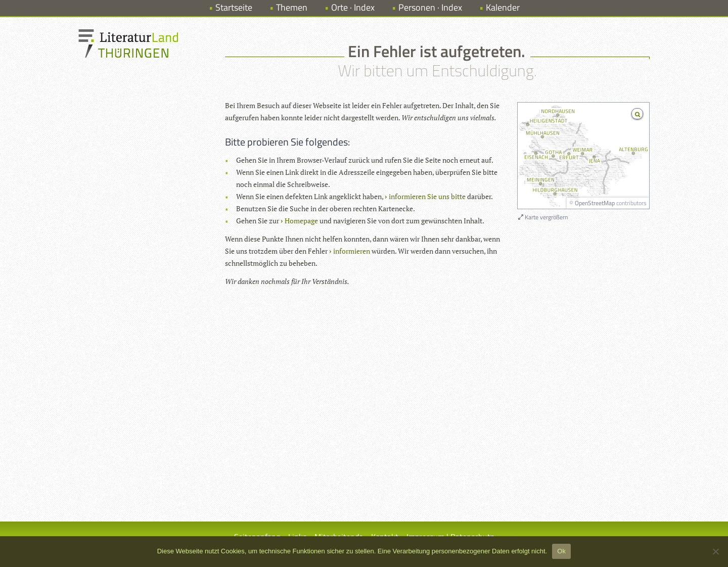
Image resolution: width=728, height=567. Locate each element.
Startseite (234, 7)
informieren (352, 251)
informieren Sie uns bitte (427, 196)
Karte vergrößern (543, 217)
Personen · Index (430, 7)
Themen (292, 7)
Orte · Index (353, 7)
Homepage (301, 221)
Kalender (503, 7)
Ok (561, 551)
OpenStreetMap (595, 203)
